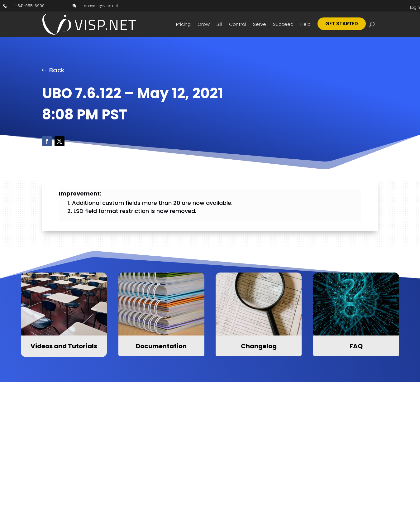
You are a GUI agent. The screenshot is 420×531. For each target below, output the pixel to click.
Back (57, 70)
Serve (260, 24)
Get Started (342, 24)
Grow (204, 24)
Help (305, 24)
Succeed (283, 24)
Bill (219, 24)
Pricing (183, 24)
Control (238, 24)
